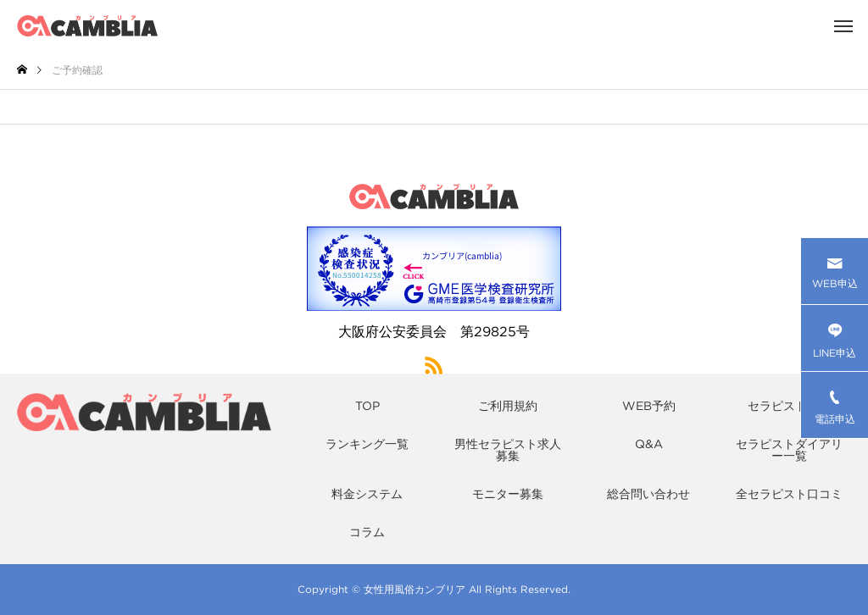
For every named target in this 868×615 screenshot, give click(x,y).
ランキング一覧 (367, 444)
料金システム (367, 494)
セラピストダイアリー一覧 (789, 450)
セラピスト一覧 (789, 406)
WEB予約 (649, 406)
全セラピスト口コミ (789, 494)
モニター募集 (508, 494)
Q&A (649, 444)
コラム (367, 532)
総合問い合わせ (648, 494)
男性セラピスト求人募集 (508, 450)
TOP (367, 406)
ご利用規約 (508, 406)
